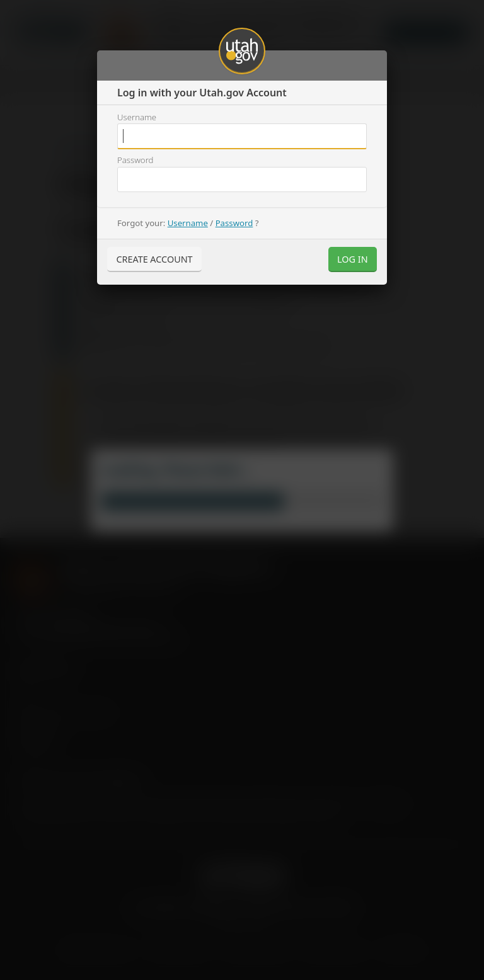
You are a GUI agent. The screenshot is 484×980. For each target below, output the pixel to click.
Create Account (154, 259)
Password (135, 160)
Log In (353, 259)
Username (137, 117)
